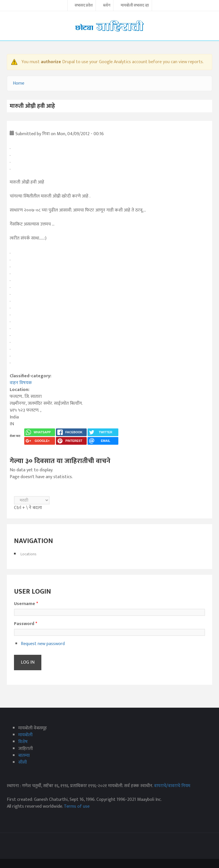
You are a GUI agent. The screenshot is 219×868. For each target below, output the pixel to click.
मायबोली (25, 735)
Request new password (43, 644)
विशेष (23, 742)
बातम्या (24, 756)
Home (19, 83)
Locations (29, 554)
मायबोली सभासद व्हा (135, 6)
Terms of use (77, 806)
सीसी (23, 762)
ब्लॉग (107, 6)
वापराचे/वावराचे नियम (172, 786)
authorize (51, 62)
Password (26, 624)
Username (26, 604)
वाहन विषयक (21, 383)
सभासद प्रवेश (84, 6)
